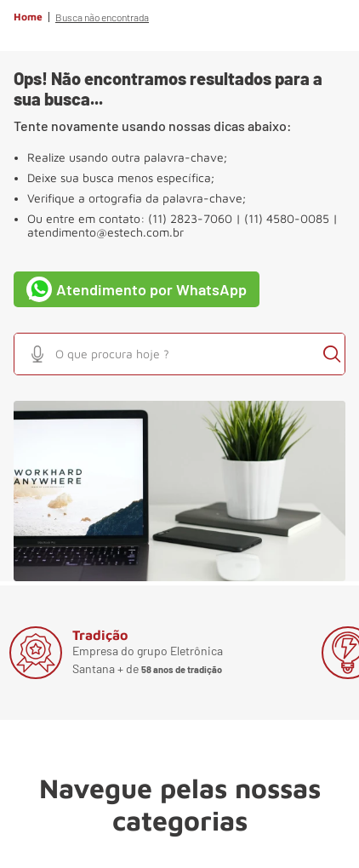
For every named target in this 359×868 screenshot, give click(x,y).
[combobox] (179, 354)
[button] (37, 354)
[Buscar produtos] (332, 354)
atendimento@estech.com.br (105, 232)
